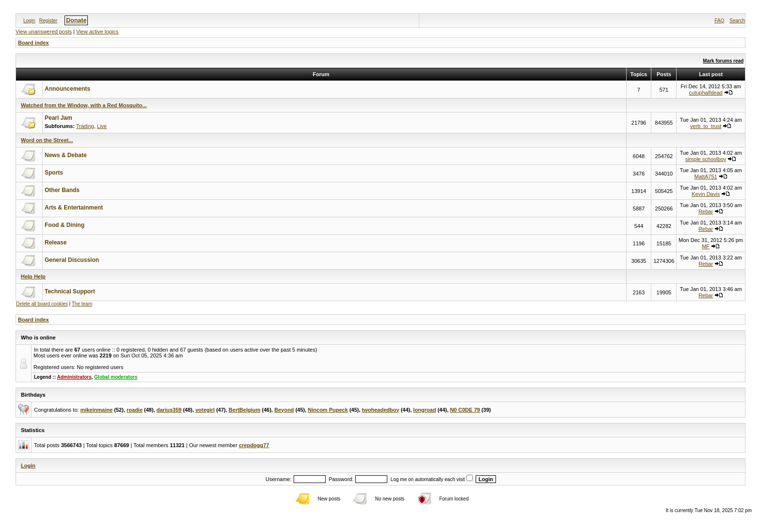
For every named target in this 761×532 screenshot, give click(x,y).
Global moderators (116, 377)
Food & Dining (65, 225)
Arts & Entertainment (74, 208)
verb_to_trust (706, 126)
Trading (85, 126)
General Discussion (72, 260)
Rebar (706, 211)
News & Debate (66, 155)
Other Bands (62, 190)
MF (706, 246)
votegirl (205, 410)
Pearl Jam (58, 118)
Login (29, 21)
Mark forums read (723, 61)
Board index (33, 43)
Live (102, 126)
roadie (135, 410)
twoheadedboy (381, 410)
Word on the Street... (47, 140)
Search (737, 21)
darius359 (169, 410)
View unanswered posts (44, 32)
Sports (54, 173)
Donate (76, 20)
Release (56, 242)
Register (48, 21)
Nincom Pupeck (328, 410)
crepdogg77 (254, 445)
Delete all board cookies (42, 304)
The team (82, 304)
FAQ (719, 21)
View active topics (97, 32)
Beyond (284, 410)
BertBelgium (244, 410)
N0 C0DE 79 (465, 410)
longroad (424, 410)
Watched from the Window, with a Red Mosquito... (84, 105)
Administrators (74, 377)
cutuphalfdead (706, 93)
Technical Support (70, 291)
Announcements (67, 89)
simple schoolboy (706, 159)
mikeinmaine (96, 410)
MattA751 (706, 177)
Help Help (33, 276)
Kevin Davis (706, 194)
